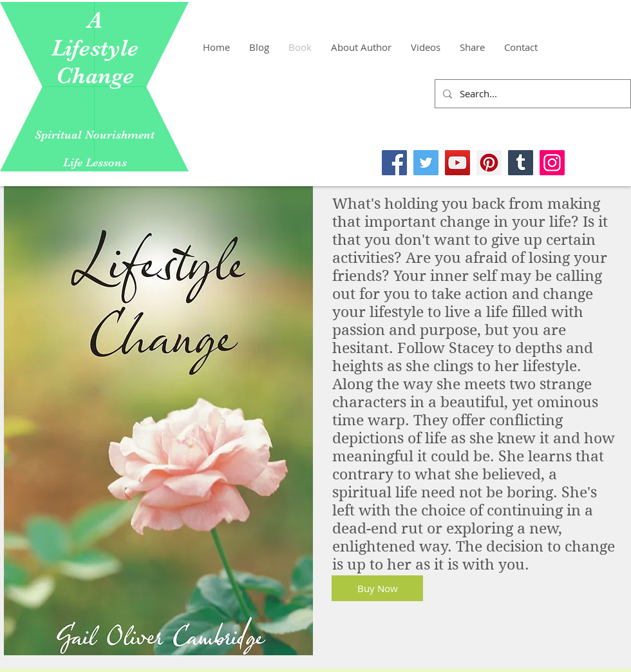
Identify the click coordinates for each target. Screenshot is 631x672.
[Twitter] (426, 163)
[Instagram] (552, 163)
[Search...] (532, 94)
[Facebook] (394, 163)
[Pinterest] (489, 163)
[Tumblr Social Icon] (521, 163)
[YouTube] (457, 163)
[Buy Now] (377, 588)
